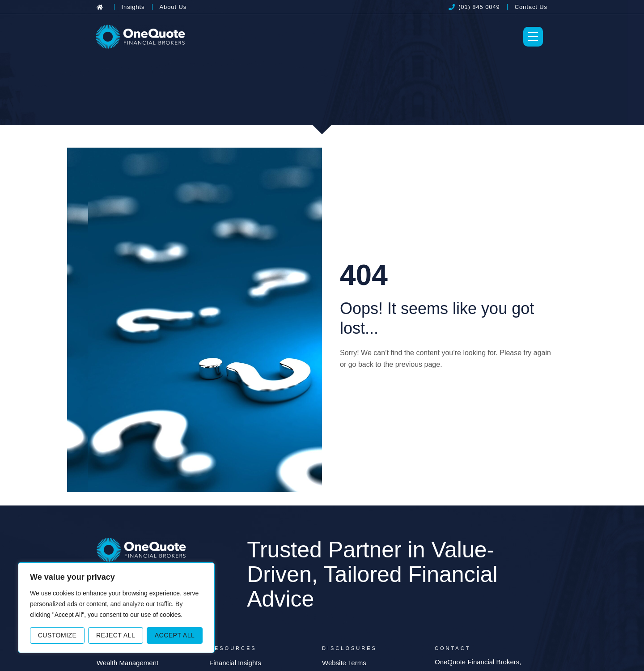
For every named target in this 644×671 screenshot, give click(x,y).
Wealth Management (127, 663)
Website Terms (344, 663)
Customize (57, 635)
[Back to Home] (102, 7)
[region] (116, 608)
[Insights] (133, 7)
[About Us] (173, 7)
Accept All (175, 635)
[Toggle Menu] (533, 37)
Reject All (116, 635)
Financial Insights (235, 663)
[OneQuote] (140, 37)
